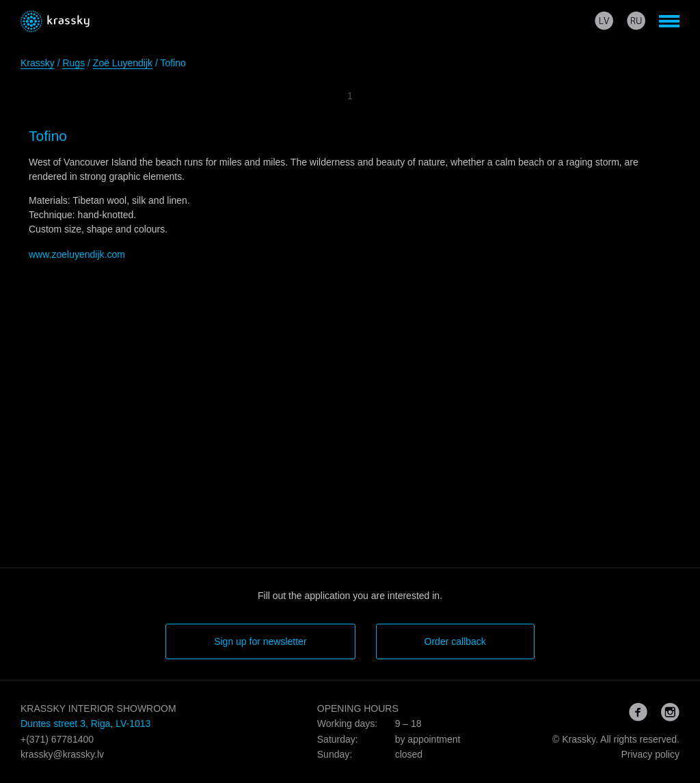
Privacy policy (650, 754)
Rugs (73, 63)
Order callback (455, 641)
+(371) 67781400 (57, 739)
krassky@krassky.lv (62, 754)
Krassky (38, 63)
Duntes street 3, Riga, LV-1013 (85, 724)
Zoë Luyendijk (123, 63)
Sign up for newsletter (260, 641)
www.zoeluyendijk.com (77, 254)
